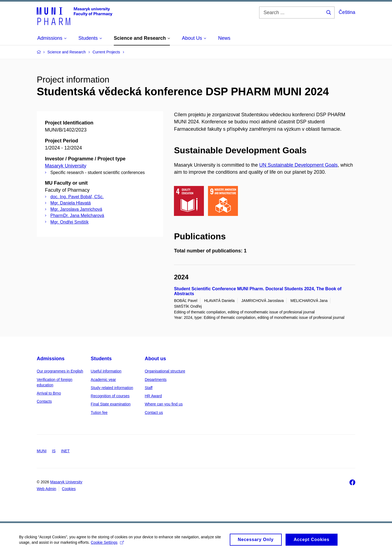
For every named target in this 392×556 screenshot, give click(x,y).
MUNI (42, 451)
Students (101, 359)
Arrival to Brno (49, 393)
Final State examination (111, 404)
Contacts (44, 401)
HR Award (153, 396)
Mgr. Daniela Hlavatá (71, 203)
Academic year (103, 380)
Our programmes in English (60, 371)
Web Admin (46, 489)
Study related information (112, 388)
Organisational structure (165, 371)
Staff (149, 388)
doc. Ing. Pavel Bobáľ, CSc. (77, 197)
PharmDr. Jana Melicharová (77, 216)
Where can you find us (164, 404)
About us (155, 359)
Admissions (51, 359)
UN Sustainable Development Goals (298, 165)
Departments (156, 380)
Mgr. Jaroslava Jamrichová (76, 209)
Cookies (69, 489)
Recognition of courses (110, 396)
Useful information (106, 371)
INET (65, 451)
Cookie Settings (107, 545)
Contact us (154, 413)
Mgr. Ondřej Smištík (69, 222)
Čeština (347, 12)
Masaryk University (66, 166)
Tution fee (99, 413)
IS (54, 451)
